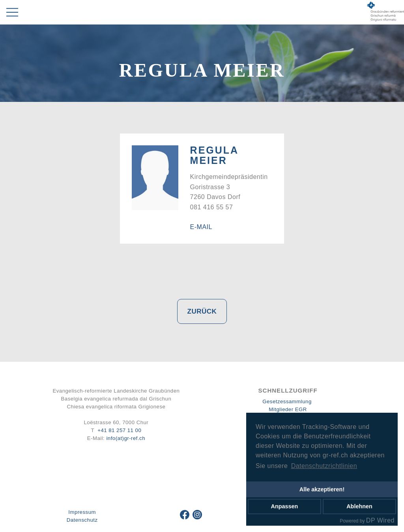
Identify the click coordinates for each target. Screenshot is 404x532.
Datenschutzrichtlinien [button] (324, 466)
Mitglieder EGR (288, 409)
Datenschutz (82, 520)
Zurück (202, 311)
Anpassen (285, 506)
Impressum (82, 512)
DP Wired (380, 520)
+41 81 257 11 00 (119, 430)
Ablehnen (359, 506)
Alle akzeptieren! (322, 489)
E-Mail (201, 227)
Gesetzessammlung (287, 401)
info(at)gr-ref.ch (126, 438)
